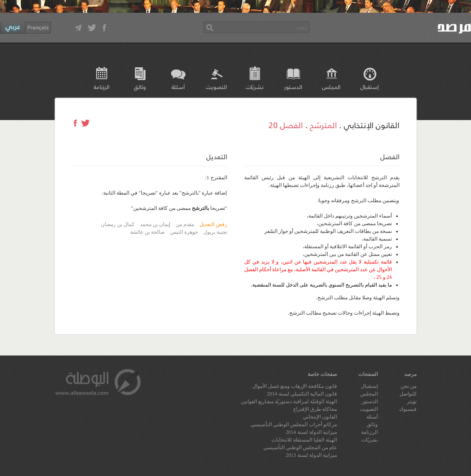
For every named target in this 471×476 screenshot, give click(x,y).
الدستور (293, 87)
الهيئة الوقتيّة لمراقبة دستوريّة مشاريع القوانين (289, 401)
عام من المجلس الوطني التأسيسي (300, 447)
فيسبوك (408, 409)
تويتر (412, 401)
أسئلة (178, 87)
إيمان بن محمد (155, 224)
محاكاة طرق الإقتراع (315, 409)
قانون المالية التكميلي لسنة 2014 (302, 394)
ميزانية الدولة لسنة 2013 (311, 455)
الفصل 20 (286, 125)
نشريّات (255, 87)
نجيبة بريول (215, 232)
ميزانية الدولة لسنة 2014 (311, 432)
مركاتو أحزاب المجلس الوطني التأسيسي (294, 424)
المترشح (323, 125)
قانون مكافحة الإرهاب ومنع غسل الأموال (295, 386)
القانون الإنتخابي (320, 417)
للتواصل (408, 394)
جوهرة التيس (184, 232)
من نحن (408, 386)
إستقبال (370, 87)
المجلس (331, 87)
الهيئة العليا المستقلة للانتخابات (304, 440)
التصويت (216, 87)
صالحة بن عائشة (147, 232)
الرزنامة (101, 87)
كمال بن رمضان (118, 224)
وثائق (140, 87)
